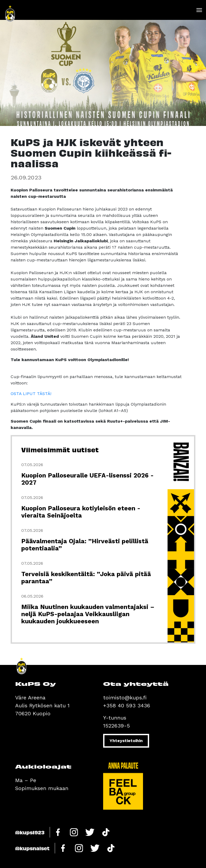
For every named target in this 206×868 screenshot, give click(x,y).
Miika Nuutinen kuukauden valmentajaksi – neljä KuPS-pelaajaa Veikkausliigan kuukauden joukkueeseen (88, 614)
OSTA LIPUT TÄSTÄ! (31, 394)
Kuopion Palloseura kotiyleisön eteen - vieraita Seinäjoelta (81, 512)
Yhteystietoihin (126, 741)
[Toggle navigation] (199, 10)
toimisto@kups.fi (125, 698)
